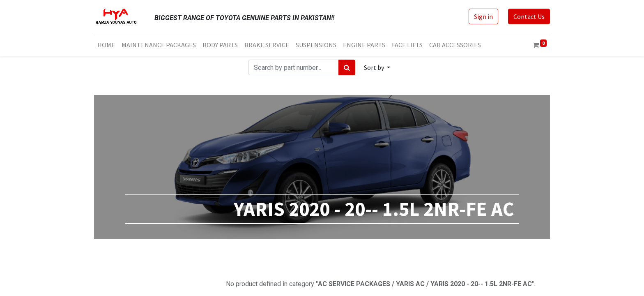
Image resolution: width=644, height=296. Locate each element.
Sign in (483, 16)
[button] (377, 67)
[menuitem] (106, 45)
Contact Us (529, 16)
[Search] (347, 67)
